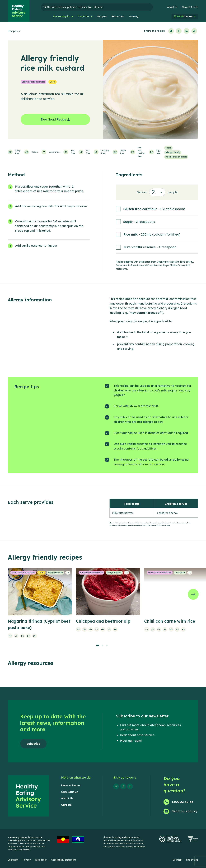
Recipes (13, 31)
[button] (63, 16)
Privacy (27, 860)
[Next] (193, 594)
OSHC (53, 82)
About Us (172, 7)
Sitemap (177, 860)
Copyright (13, 860)
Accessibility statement (63, 860)
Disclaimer (41, 860)
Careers (66, 805)
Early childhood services (33, 82)
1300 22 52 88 (183, 802)
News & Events (190, 7)
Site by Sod (192, 860)
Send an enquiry (185, 811)
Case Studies (70, 792)
